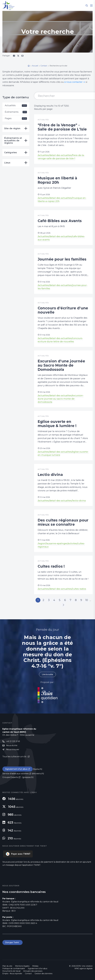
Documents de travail (11, 971)
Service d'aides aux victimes (15, 774)
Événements (16, 112)
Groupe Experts (10, 777)
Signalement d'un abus (16, 769)
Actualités (16, 105)
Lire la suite (47, 674)
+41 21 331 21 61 (13, 741)
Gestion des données (43, 974)
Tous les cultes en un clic (15, 757)
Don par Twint (12, 942)
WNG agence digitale (84, 969)
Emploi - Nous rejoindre (12, 974)
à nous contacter (73, 82)
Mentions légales (22, 966)
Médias (35, 966)
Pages (16, 118)
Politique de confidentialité (14, 969)
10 (87, 600)
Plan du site (7, 966)
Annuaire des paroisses (33, 971)
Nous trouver (13, 749)
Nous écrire (12, 745)
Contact (28, 974)
